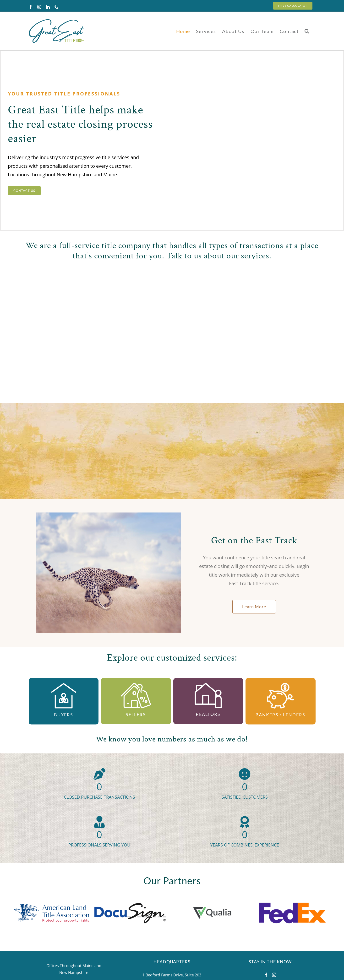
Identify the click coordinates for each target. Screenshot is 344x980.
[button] (307, 31)
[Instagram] (274, 975)
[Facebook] (266, 975)
